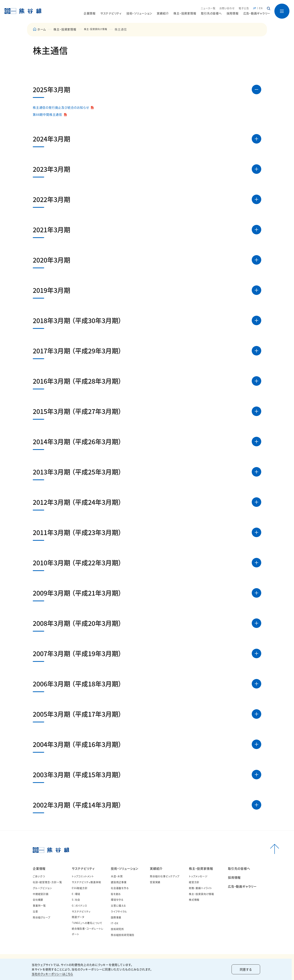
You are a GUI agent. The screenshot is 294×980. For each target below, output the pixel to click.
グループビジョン (42, 888)
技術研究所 (117, 929)
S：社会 (76, 900)
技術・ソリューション (125, 869)
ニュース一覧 (208, 8)
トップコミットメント (83, 876)
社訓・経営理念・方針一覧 (47, 882)
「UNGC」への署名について (87, 923)
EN (261, 8)
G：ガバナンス (79, 905)
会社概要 (38, 900)
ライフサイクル (119, 911)
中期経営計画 (41, 894)
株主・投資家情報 (65, 29)
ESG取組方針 (80, 888)
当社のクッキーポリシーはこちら (54, 974)
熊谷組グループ (42, 917)
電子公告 (244, 8)
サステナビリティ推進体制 (86, 882)
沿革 (35, 911)
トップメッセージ (198, 876)
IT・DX (115, 923)
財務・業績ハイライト (201, 888)
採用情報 (233, 13)
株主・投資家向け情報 (201, 894)
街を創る (116, 894)
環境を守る (117, 900)
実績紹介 (156, 869)
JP (254, 8)
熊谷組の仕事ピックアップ (165, 876)
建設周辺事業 (119, 882)
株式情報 (194, 900)
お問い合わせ (227, 8)
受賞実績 (155, 882)
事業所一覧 (39, 905)
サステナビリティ (83, 869)
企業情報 (39, 869)
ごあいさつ (39, 876)
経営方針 (194, 882)
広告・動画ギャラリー (257, 13)
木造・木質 (117, 876)
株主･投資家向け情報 (98, 29)
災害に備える (118, 905)
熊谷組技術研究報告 (123, 935)
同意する (247, 969)
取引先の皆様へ (211, 13)
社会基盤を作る (120, 888)
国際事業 (116, 917)
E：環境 (76, 894)
